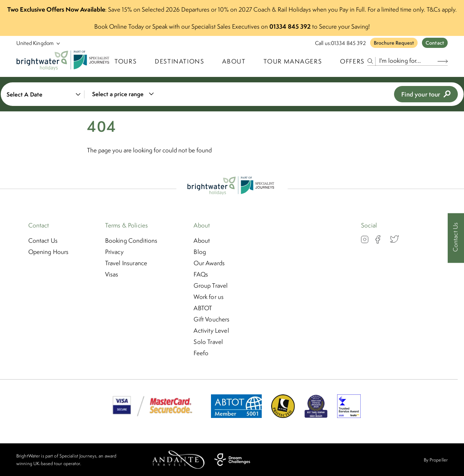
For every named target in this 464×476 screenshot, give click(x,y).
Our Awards (209, 263)
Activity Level (211, 331)
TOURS (126, 61)
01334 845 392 (348, 43)
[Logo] (64, 61)
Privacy (114, 252)
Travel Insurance (126, 263)
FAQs (201, 274)
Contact (435, 43)
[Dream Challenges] (232, 460)
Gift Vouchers (212, 319)
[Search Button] (443, 61)
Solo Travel (208, 342)
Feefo (201, 353)
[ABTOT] (236, 416)
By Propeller (436, 460)
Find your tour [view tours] (426, 94)
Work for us (209, 297)
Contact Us (43, 241)
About (234, 61)
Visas (112, 274)
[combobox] (122, 94)
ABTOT (203, 308)
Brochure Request (394, 43)
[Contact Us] (456, 238)
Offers (352, 61)
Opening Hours (49, 252)
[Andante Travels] (178, 460)
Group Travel (211, 286)
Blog (200, 252)
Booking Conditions (131, 241)
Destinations (179, 61)
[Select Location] (35, 43)
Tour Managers (293, 61)
